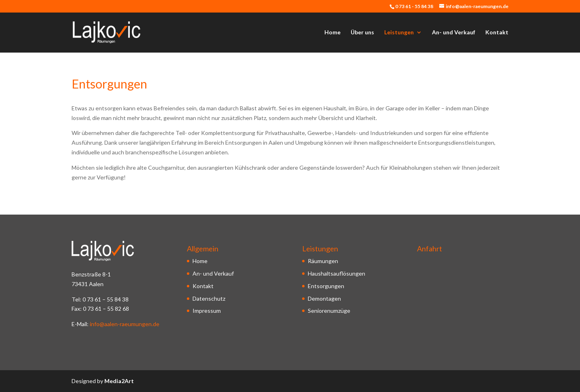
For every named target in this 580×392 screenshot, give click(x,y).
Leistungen (399, 33)
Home (332, 33)
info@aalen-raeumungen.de (125, 324)
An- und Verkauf (454, 33)
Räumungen (323, 261)
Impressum (207, 311)
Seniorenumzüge (329, 311)
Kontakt (497, 33)
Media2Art (119, 381)
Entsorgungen (326, 286)
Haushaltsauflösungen (337, 273)
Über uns (362, 33)
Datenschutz (209, 298)
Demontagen (324, 298)
